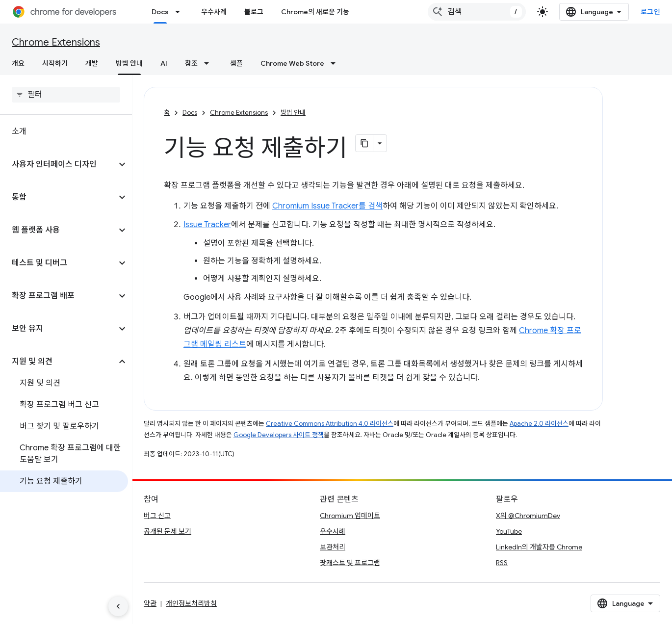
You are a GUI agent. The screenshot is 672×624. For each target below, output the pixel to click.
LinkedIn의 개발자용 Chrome (539, 547)
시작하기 (55, 63)
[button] (58, 164)
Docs (190, 113)
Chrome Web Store (292, 63)
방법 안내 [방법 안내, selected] (129, 63)
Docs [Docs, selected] (160, 12)
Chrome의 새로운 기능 (315, 12)
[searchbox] (66, 95)
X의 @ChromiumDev (528, 516)
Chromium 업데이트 (350, 516)
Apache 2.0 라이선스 (539, 424)
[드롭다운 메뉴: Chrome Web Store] (336, 63)
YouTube (509, 531)
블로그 (254, 12)
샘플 (236, 63)
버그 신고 (157, 516)
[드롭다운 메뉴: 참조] (209, 63)
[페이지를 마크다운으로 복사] (364, 143)
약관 (150, 603)
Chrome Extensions (56, 42)
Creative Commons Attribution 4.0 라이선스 (330, 424)
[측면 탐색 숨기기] (118, 606)
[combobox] (477, 12)
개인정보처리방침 (191, 603)
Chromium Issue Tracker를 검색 (327, 206)
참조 (191, 63)
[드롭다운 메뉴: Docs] (181, 12)
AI (164, 63)
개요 (18, 63)
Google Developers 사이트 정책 (279, 435)
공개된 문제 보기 (168, 531)
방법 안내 (293, 113)
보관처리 (333, 547)
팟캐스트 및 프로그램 (350, 563)
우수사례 (214, 12)
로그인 (651, 12)
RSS (502, 563)
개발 (92, 63)
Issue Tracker (207, 225)
